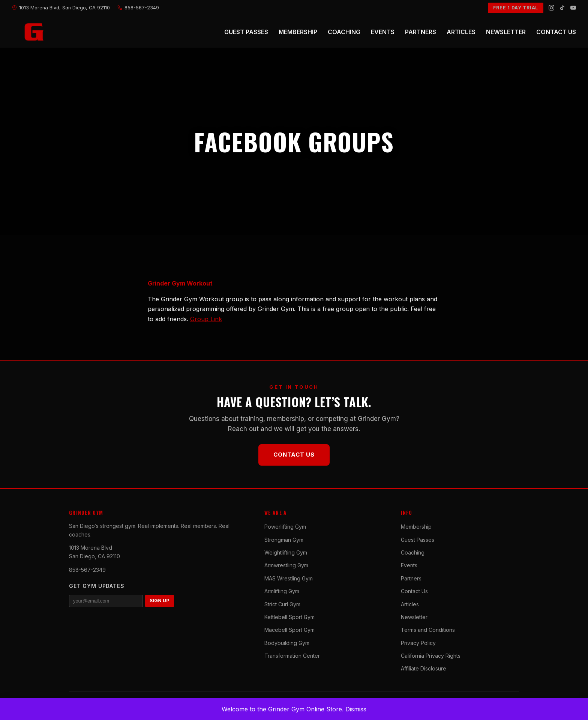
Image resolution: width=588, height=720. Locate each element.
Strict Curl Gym (282, 604)
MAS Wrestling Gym (289, 578)
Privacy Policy (418, 643)
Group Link (206, 319)
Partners (411, 578)
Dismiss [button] (356, 709)
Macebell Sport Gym (289, 630)
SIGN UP (160, 601)
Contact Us (294, 455)
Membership (416, 527)
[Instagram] (551, 8)
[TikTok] (562, 8)
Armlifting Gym (282, 591)
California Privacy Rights (431, 656)
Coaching (413, 552)
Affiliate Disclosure (424, 668)
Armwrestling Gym (286, 565)
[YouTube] (573, 8)
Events (409, 565)
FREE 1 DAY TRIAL (516, 8)
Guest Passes (418, 540)
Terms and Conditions (428, 630)
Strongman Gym (284, 540)
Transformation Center (292, 656)
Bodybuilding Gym (287, 643)
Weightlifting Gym (286, 552)
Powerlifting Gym (285, 527)
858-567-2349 (87, 570)
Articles (410, 604)
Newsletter (414, 617)
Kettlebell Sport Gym (289, 617)
